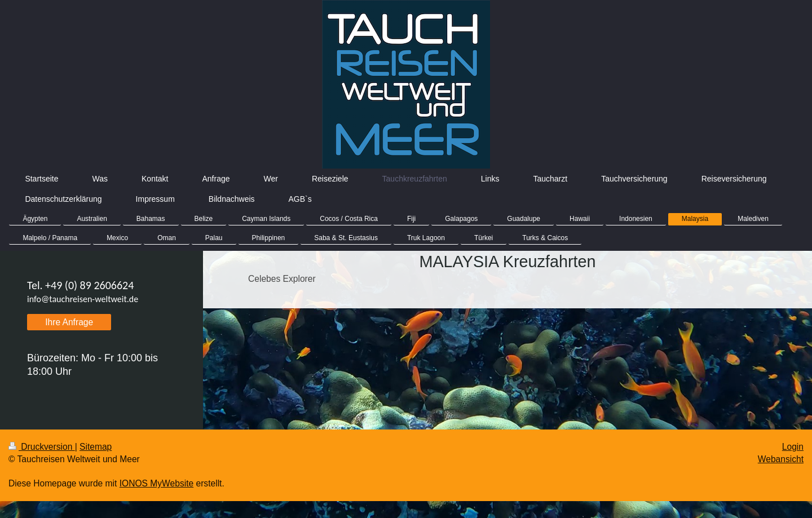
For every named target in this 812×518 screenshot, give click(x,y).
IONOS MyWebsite (156, 483)
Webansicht (781, 459)
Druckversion (42, 447)
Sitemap (96, 447)
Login (793, 447)
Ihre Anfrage (69, 322)
